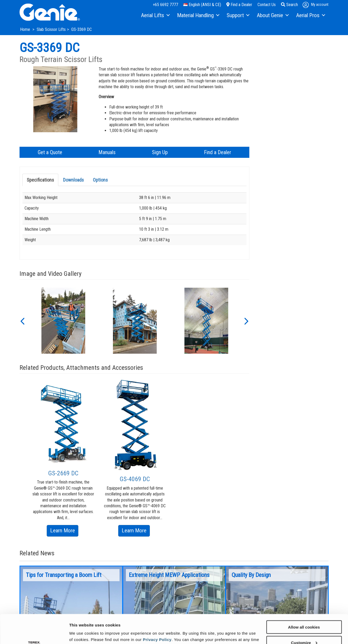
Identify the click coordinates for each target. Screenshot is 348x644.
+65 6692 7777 (165, 5)
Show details (81, 633)
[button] (22, 321)
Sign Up (160, 152)
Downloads (73, 180)
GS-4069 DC (135, 479)
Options (100, 180)
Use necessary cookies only (304, 631)
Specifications (40, 180)
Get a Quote (50, 152)
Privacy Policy (157, 612)
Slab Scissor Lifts (51, 29)
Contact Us (267, 5)
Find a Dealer (239, 5)
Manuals (107, 152)
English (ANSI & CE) (202, 5)
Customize (304, 615)
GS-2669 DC (63, 473)
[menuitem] (155, 16)
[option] (63, 321)
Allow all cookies (304, 600)
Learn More (64, 531)
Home (26, 29)
